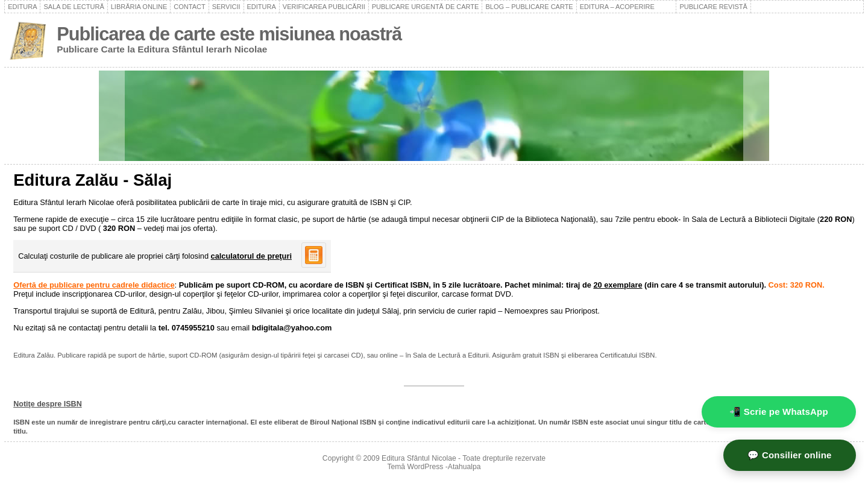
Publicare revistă (713, 7)
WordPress (426, 467)
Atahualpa (464, 467)
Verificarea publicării (324, 7)
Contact (189, 7)
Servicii (226, 7)
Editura (22, 7)
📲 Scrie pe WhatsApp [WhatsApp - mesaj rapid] (779, 412)
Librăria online (139, 7)
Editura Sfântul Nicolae (419, 458)
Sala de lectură (74, 7)
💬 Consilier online (789, 455)
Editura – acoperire (627, 7)
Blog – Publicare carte (529, 7)
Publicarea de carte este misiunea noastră (229, 34)
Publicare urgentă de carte (426, 7)
